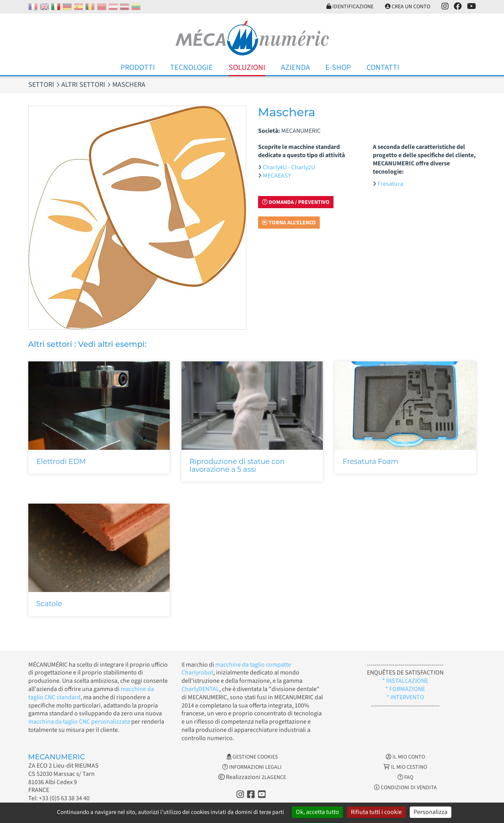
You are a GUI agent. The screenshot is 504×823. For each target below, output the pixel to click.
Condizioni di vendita (405, 788)
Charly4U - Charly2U (289, 167)
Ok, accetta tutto (317, 812)
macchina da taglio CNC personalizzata (79, 722)
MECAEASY (277, 176)
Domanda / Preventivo (296, 202)
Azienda (295, 68)
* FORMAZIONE (405, 689)
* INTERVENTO (405, 697)
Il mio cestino (405, 767)
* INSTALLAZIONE (405, 681)
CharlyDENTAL (200, 689)
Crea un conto (408, 7)
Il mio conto (405, 757)
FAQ (405, 777)
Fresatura (390, 184)
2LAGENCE (274, 777)
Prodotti (138, 68)
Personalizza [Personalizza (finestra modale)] (431, 812)
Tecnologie (192, 68)
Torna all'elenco (289, 223)
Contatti (383, 68)
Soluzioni (247, 68)
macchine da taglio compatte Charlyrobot (236, 669)
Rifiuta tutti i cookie (376, 812)
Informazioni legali (252, 767)
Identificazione (350, 7)
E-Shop (338, 68)
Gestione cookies (252, 757)
